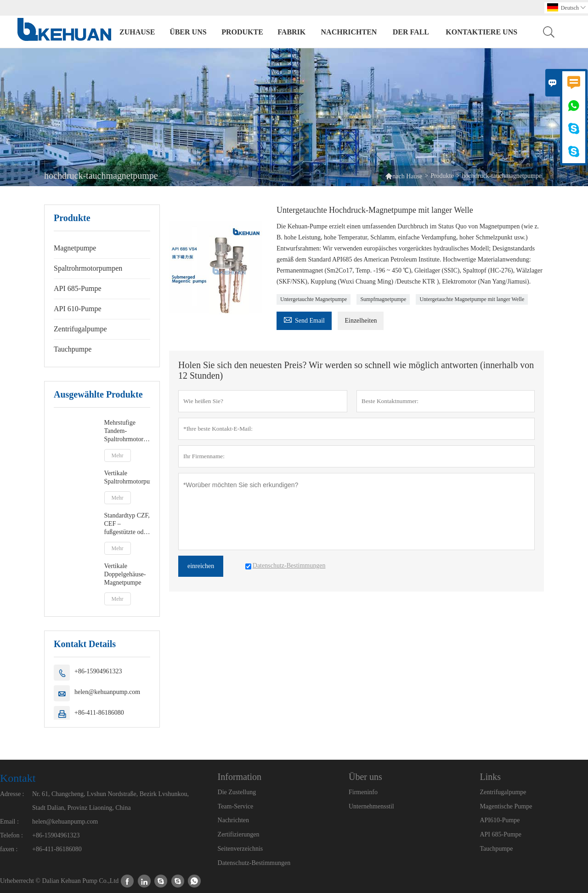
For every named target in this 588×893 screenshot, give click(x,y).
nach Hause (407, 176)
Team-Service (236, 806)
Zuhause (137, 32)
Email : (9, 822)
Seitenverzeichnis (240, 849)
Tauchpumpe (73, 349)
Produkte (242, 32)
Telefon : (11, 835)
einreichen (201, 566)
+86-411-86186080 (99, 713)
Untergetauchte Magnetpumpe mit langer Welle (472, 299)
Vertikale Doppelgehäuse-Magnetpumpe (125, 574)
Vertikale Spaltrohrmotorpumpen (127, 477)
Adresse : (12, 794)
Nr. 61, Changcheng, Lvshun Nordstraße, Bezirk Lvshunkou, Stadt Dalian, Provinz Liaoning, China (110, 801)
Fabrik (291, 32)
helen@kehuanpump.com (107, 692)
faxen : (9, 849)
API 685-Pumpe (78, 288)
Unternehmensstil (371, 806)
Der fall (411, 32)
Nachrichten (349, 32)
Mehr (118, 455)
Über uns (188, 32)
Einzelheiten (361, 321)
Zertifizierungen (239, 834)
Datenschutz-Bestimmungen (254, 863)
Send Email (304, 319)
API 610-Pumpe (78, 309)
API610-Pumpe (500, 820)
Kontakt (18, 778)
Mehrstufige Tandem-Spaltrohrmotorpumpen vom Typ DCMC (127, 431)
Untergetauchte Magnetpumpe (314, 299)
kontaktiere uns (481, 32)
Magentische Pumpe (506, 806)
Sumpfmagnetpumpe (383, 299)
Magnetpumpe (75, 248)
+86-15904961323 (98, 671)
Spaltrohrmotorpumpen (88, 268)
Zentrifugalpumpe (80, 329)
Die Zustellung (237, 792)
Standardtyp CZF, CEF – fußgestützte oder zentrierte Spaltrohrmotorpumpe (127, 524)
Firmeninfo (363, 792)
